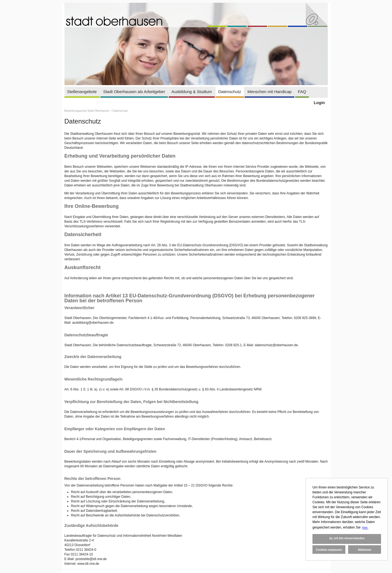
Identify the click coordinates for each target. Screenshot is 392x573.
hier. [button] (365, 528)
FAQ (302, 92)
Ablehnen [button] (364, 550)
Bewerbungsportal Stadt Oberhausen (87, 111)
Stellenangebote (82, 92)
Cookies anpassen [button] (329, 550)
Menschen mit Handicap (270, 92)
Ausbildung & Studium (192, 92)
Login (319, 103)
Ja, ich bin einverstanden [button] (347, 538)
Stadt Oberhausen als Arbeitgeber (134, 92)
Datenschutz (230, 92)
